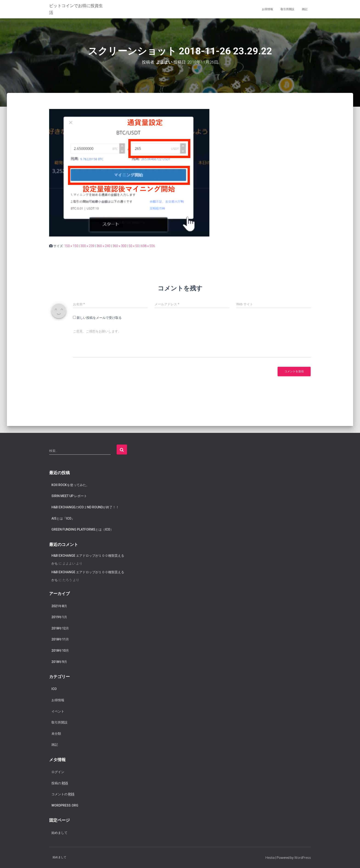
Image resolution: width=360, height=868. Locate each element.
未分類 (56, 734)
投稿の (60, 783)
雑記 (305, 9)
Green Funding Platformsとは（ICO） (82, 529)
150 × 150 (71, 246)
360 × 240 (103, 246)
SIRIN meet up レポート (69, 496)
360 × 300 (120, 246)
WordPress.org (65, 805)
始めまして (59, 833)
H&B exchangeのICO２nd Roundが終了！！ (85, 507)
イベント (58, 711)
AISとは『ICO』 (63, 518)
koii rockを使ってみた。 (70, 485)
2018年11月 (60, 639)
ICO (54, 689)
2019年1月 (59, 617)
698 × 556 (148, 246)
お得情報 (267, 9)
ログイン (58, 772)
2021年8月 (59, 606)
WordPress (303, 858)
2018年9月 (59, 662)
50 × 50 (134, 246)
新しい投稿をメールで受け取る (99, 318)
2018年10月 (60, 651)
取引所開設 (287, 9)
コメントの (63, 794)
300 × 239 (87, 246)
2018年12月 (60, 628)
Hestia (270, 858)
